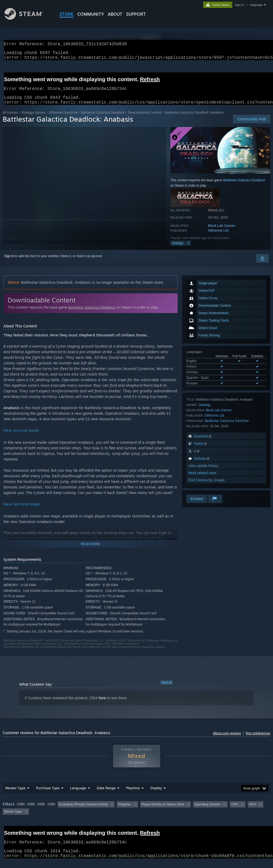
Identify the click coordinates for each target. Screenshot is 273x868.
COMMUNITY (91, 14)
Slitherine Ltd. (219, 237)
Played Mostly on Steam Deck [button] (163, 811)
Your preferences (258, 740)
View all (167, 689)
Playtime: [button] (125, 811)
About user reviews (227, 740)
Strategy (178, 249)
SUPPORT (136, 14)
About (115, 14)
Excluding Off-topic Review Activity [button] (83, 811)
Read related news (202, 479)
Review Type (15, 794)
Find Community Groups (207, 486)
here (102, 704)
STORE (67, 14)
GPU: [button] (253, 811)
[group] (136, 814)
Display (156, 794)
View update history (203, 472)
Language (78, 794)
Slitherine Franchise (63, 119)
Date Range (106, 794)
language (256, 5)
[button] (21, 811)
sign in (239, 5)
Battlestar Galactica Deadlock (103, 119)
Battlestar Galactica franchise (227, 427)
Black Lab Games (222, 232)
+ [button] (188, 249)
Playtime (133, 794)
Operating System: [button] (208, 811)
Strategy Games (33, 119)
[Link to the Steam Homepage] (28, 18)
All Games (10, 119)
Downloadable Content (145, 119)
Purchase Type (48, 794)
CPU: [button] (235, 811)
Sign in (9, 262)
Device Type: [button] (13, 818)
